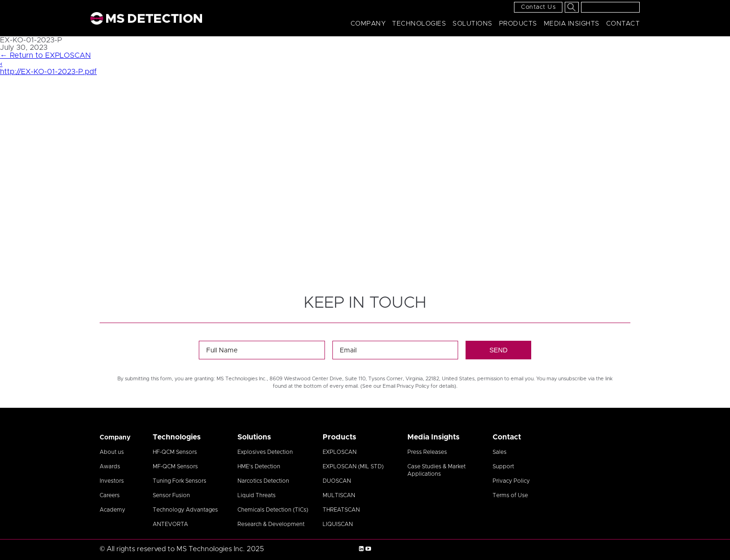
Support (503, 466)
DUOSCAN (337, 481)
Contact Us (538, 7)
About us (112, 452)
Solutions (473, 24)
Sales (500, 452)
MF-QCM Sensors (175, 466)
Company (368, 24)
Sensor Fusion (171, 495)
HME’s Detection (259, 466)
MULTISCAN (339, 495)
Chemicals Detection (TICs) (273, 510)
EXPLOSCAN (340, 452)
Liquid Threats (257, 495)
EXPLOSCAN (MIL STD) (353, 466)
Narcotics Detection (263, 481)
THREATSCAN (341, 510)
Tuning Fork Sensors (179, 481)
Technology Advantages (185, 510)
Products (518, 24)
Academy (112, 510)
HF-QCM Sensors (175, 452)
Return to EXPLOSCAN (45, 55)
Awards (110, 466)
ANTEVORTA (170, 524)
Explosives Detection (265, 452)
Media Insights (572, 24)
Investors (112, 481)
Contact (623, 24)
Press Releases (427, 452)
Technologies (419, 24)
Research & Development (271, 524)
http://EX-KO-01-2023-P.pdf (48, 72)
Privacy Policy (511, 481)
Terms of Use (510, 495)
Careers (110, 495)
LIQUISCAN (338, 524)
